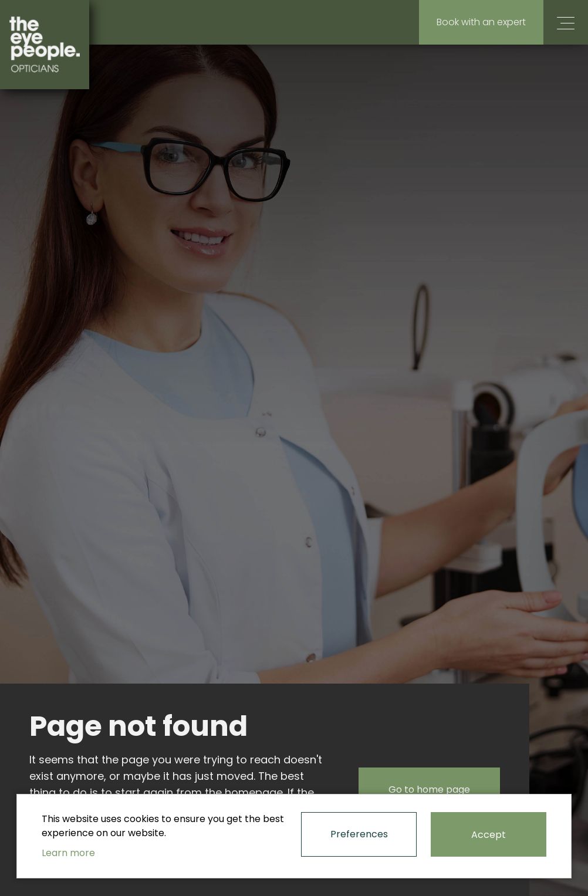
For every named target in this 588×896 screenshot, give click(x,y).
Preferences (359, 834)
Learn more (68, 853)
